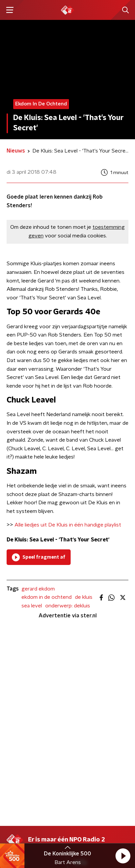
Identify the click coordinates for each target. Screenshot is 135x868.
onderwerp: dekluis (68, 606)
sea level (32, 606)
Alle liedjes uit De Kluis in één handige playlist (68, 525)
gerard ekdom (38, 589)
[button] (123, 856)
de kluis (84, 597)
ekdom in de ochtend (47, 597)
